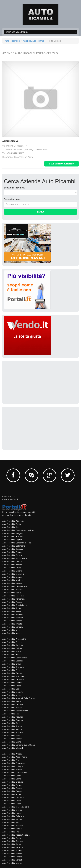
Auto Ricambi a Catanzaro (14, 546)
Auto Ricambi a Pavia (11, 822)
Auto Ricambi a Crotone (13, 782)
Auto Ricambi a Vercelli (12, 860)
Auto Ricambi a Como (12, 779)
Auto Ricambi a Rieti (11, 723)
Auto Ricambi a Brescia (12, 655)
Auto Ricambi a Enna (11, 670)
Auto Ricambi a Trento (12, 739)
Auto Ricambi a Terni (11, 736)
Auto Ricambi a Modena (13, 580)
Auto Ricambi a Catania (12, 776)
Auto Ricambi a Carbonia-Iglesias (17, 543)
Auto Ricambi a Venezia (13, 627)
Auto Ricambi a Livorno (12, 571)
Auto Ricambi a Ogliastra (13, 816)
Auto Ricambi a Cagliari (12, 540)
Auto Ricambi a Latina (12, 568)
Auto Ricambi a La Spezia (13, 797)
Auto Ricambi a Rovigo (12, 726)
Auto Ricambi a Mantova (13, 692)
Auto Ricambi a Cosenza (13, 549)
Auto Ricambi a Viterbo (12, 633)
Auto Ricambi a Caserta (13, 661)
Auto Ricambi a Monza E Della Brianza (19, 698)
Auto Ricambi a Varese (12, 857)
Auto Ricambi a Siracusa (13, 614)
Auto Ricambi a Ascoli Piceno (15, 757)
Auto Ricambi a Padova (12, 819)
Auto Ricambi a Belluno (12, 648)
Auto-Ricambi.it (12, 41)
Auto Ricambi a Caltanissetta (15, 658)
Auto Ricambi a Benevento (14, 763)
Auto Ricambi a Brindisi (12, 769)
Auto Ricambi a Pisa (11, 714)
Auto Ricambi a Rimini (12, 838)
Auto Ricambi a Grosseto (13, 679)
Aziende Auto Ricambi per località (17, 515)
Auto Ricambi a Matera (12, 577)
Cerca (40, 212)
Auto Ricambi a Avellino (13, 645)
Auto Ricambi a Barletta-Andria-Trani (18, 530)
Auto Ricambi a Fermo (12, 785)
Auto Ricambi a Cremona (13, 667)
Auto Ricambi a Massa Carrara (16, 807)
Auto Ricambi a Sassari (12, 611)
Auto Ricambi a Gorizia (12, 561)
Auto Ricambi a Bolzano (13, 536)
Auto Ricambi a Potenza (13, 717)
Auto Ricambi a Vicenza (12, 863)
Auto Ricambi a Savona (12, 729)
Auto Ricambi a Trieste (12, 624)
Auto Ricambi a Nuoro (12, 701)
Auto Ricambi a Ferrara (12, 555)
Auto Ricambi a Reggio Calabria (16, 835)
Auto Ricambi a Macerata (13, 574)
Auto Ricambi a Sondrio (12, 732)
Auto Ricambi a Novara (12, 583)
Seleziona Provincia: (15, 188)
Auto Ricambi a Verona (12, 630)
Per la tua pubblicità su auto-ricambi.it (19, 512)
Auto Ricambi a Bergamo (13, 533)
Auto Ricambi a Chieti (12, 664)
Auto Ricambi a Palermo (13, 590)
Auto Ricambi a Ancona (12, 754)
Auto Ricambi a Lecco (12, 801)
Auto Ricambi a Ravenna (13, 720)
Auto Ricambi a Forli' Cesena (15, 558)
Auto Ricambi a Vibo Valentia (15, 748)
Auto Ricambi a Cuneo (12, 552)
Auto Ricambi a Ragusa (12, 602)
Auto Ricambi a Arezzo (12, 642)
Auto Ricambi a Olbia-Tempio (15, 586)
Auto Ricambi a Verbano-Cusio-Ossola (19, 745)
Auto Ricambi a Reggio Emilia (15, 605)
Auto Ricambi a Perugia (12, 593)
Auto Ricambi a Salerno (12, 841)
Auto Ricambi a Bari (11, 760)
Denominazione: (12, 199)
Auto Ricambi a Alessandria (14, 639)
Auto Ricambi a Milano (12, 810)
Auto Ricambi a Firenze (12, 673)
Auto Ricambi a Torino (12, 850)
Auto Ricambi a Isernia (12, 565)
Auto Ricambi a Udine (12, 742)
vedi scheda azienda (61, 164)
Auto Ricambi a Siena (12, 844)
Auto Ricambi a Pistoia (12, 829)
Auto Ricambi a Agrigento (13, 521)
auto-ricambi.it (9, 496)
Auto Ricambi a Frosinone (13, 676)
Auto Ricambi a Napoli (12, 813)
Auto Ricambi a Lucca (12, 804)
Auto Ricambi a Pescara (13, 826)
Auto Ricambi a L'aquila (12, 683)
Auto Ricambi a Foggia (12, 788)
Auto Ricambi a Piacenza (13, 596)
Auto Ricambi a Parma (12, 708)
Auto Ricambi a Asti (11, 527)
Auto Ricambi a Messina (13, 695)
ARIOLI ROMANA (10, 141)
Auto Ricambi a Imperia (12, 794)
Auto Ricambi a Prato (11, 832)
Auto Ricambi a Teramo (13, 618)
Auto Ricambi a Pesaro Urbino (15, 711)
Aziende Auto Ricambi (34, 41)
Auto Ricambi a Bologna (13, 766)
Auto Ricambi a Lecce (12, 686)
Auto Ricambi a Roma (12, 608)
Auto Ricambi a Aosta (12, 524)
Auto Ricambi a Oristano (13, 704)
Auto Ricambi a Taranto (13, 847)
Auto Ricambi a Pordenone (14, 599)
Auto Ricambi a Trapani (12, 621)
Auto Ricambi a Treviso (12, 854)
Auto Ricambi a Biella (12, 651)
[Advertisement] (27, 382)
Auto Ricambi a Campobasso (15, 773)
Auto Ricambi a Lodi (11, 689)
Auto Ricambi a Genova (12, 791)
